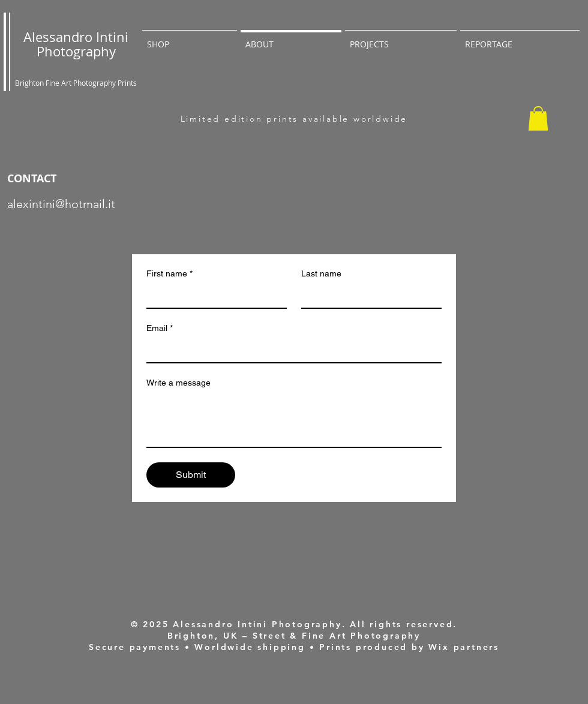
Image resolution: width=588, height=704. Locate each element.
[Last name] (368, 296)
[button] (538, 118)
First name (169, 274)
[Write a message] (294, 420)
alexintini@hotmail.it (61, 204)
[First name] (213, 296)
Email (160, 328)
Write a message (178, 383)
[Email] (290, 350)
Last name (321, 273)
